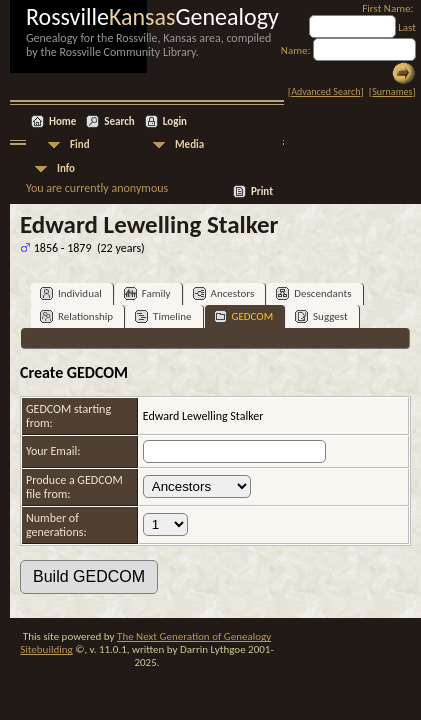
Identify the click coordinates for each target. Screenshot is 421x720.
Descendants (313, 293)
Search (119, 121)
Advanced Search (325, 91)
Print (262, 191)
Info (66, 168)
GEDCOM (244, 316)
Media (189, 144)
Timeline (163, 316)
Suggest (321, 316)
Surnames (392, 91)
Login (175, 121)
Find (80, 144)
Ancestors (224, 293)
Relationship (76, 316)
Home (62, 121)
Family (147, 293)
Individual (71, 293)
